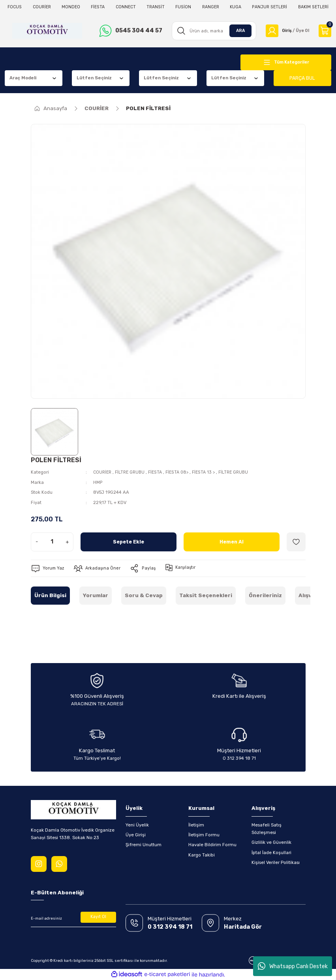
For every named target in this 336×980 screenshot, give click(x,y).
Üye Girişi (136, 835)
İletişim (196, 824)
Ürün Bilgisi (50, 595)
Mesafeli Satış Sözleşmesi (267, 828)
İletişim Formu (204, 835)
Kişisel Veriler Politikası (276, 862)
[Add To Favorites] (296, 542)
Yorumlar (96, 595)
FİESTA (159, 472)
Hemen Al (231, 542)
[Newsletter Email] (73, 918)
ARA (238, 30)
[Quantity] (52, 542)
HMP (98, 482)
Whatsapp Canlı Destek (293, 966)
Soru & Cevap (144, 595)
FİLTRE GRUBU (132, 472)
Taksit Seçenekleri (206, 595)
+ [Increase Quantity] (67, 542)
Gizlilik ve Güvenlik (271, 842)
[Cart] (325, 31)
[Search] (212, 31)
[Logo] (47, 31)
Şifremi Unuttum (144, 845)
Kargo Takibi (202, 854)
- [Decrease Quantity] (37, 542)
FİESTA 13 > (211, 472)
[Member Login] (286, 31)
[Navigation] (286, 62)
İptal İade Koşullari (271, 852)
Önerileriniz (265, 595)
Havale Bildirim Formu (212, 845)
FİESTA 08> (183, 472)
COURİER (103, 472)
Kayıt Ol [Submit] (98, 917)
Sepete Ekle (129, 542)
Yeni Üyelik (137, 824)
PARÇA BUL (302, 78)
